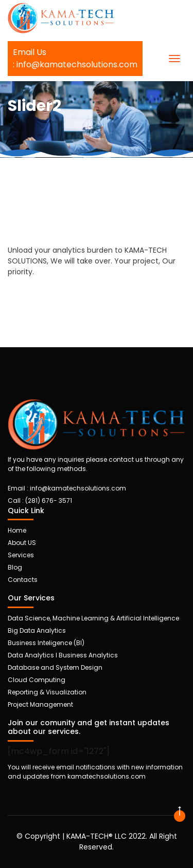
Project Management (40, 704)
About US (22, 543)
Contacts (23, 580)
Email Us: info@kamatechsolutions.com (75, 58)
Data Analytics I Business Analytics (63, 655)
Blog (15, 567)
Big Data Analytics (37, 630)
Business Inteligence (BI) (46, 643)
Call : (40, 501)
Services (21, 555)
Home (17, 530)
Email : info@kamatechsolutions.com (67, 488)
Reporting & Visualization (47, 692)
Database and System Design (55, 667)
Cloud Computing (37, 680)
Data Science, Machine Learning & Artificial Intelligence (93, 618)
